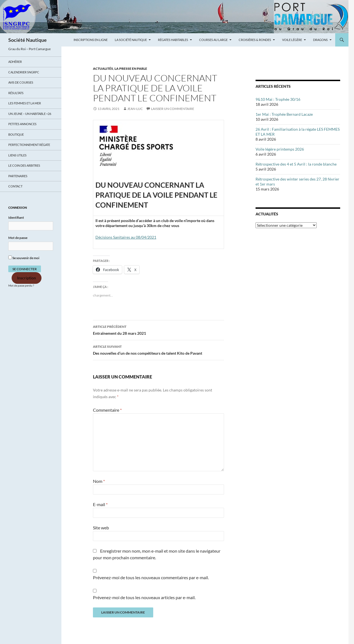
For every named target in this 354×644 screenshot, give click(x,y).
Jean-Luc (135, 109)
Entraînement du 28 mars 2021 (158, 329)
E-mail (100, 504)
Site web (101, 528)
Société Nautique (28, 40)
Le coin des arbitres (24, 165)
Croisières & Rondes (255, 40)
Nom (99, 481)
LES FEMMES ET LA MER (25, 103)
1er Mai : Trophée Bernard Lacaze (284, 114)
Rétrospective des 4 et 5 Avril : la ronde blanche (296, 164)
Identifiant (16, 217)
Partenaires (18, 176)
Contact (15, 186)
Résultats (16, 93)
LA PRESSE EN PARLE (131, 69)
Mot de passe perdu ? (21, 286)
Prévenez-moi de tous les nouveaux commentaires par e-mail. (151, 577)
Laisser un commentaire (173, 109)
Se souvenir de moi (24, 258)
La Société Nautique (131, 40)
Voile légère (292, 40)
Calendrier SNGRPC (24, 72)
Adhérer (15, 62)
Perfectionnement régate (29, 145)
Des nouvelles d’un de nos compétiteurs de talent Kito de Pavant (158, 349)
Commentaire (107, 410)
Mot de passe (18, 238)
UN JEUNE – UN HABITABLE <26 (30, 114)
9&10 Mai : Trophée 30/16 (278, 99)
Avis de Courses (21, 82)
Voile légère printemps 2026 (280, 149)
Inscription (27, 278)
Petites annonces (22, 124)
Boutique (16, 134)
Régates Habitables (173, 40)
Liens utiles (17, 155)
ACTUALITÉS (103, 69)
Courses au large (213, 40)
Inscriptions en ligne (91, 40)
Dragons (320, 40)
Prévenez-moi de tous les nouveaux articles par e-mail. (144, 597)
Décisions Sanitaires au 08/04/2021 (126, 237)
